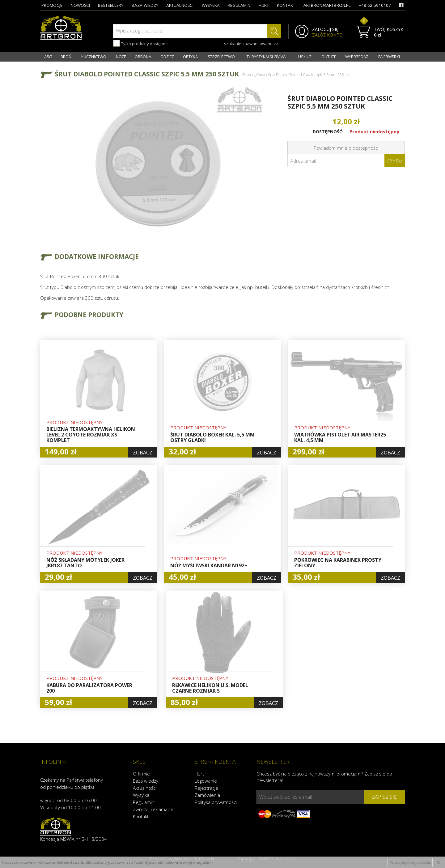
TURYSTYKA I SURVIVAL (267, 57)
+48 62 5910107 (375, 5)
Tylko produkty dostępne (140, 43)
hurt (264, 5)
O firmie (141, 774)
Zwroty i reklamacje (153, 809)
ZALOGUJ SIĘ (325, 29)
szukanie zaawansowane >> (251, 44)
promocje (52, 5)
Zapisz (395, 161)
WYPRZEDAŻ (357, 57)
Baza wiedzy (146, 781)
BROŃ (66, 57)
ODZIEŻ (167, 57)
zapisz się (384, 797)
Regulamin (144, 802)
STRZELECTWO (221, 57)
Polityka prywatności (216, 802)
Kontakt (141, 816)
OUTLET (328, 57)
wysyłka (211, 5)
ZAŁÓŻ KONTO (327, 35)
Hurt (199, 774)
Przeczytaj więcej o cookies (411, 862)
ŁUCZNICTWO (94, 57)
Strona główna (254, 75)
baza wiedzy (145, 5)
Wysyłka (141, 795)
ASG (48, 57)
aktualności (180, 5)
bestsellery (111, 5)
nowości (80, 5)
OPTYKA (190, 57)
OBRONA (143, 57)
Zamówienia (207, 795)
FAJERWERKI (389, 57)
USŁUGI (305, 57)
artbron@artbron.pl (327, 5)
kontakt (286, 5)
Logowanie (206, 781)
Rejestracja (206, 788)
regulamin (239, 5)
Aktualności (145, 788)
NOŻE (121, 57)
